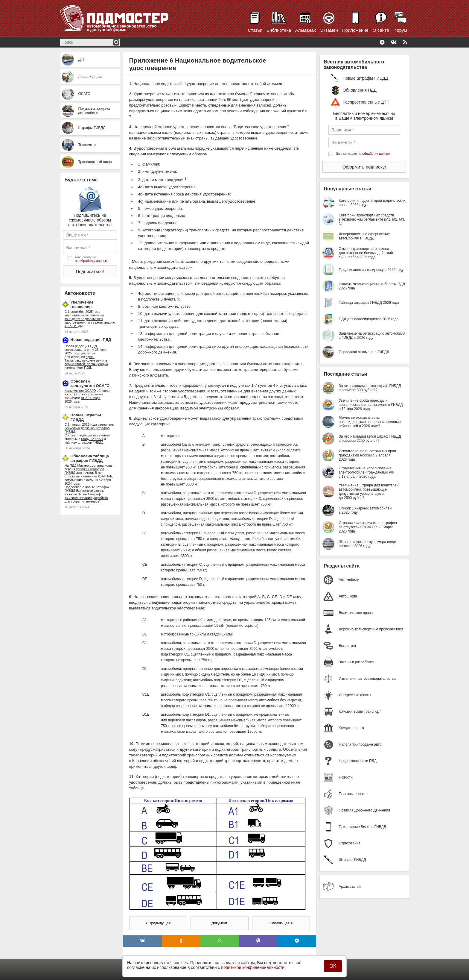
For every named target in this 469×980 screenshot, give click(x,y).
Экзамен (329, 30)
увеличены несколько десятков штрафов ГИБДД (90, 428)
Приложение (355, 30)
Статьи (255, 30)
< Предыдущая (158, 923)
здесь (90, 357)
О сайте (381, 30)
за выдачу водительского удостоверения (84, 321)
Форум (400, 30)
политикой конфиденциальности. (253, 967)
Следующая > (281, 923)
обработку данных (93, 261)
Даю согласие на (91, 259)
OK (333, 966)
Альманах (306, 30)
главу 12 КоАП (92, 439)
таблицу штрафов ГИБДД (84, 442)
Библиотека (279, 30)
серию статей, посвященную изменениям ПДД (86, 366)
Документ (219, 923)
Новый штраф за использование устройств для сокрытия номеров (86, 498)
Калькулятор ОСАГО (80, 391)
